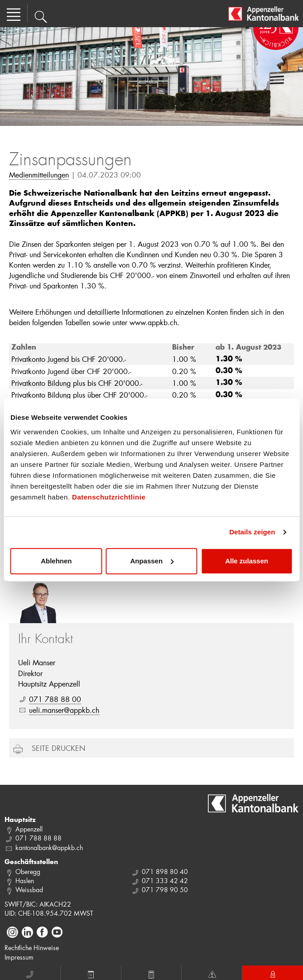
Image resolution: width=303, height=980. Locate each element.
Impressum (19, 957)
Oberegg (28, 872)
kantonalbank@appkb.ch (49, 848)
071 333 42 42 (165, 881)
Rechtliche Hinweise (32, 948)
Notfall (212, 973)
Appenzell (29, 829)
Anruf (30, 973)
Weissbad (29, 890)
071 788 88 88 (38, 838)
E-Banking (273, 973)
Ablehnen (56, 561)
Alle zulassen (247, 561)
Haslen (25, 881)
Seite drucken (58, 748)
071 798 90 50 (165, 890)
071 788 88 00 (55, 699)
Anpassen (152, 561)
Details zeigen (252, 532)
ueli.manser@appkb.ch (64, 710)
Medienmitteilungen (39, 175)
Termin (91, 973)
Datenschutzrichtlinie (109, 497)
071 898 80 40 (165, 872)
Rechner (151, 973)
